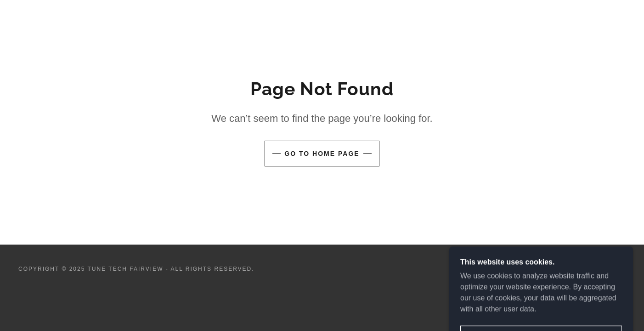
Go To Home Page (322, 154)
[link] (596, 273)
